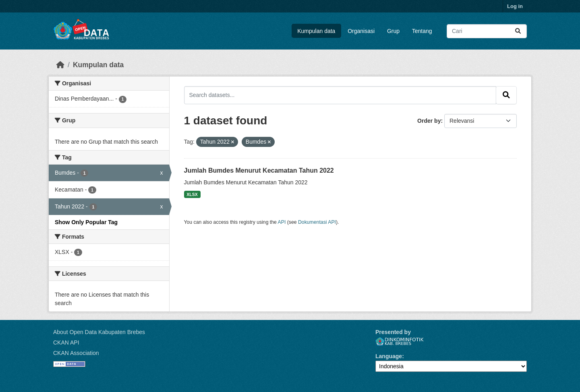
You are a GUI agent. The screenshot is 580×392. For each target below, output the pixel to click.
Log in (515, 6)
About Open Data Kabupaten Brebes (99, 332)
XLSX (192, 194)
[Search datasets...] (487, 31)
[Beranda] (60, 65)
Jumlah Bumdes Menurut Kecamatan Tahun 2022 (259, 170)
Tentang (422, 31)
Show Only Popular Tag (86, 222)
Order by (429, 121)
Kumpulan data (316, 31)
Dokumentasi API (317, 222)
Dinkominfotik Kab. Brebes (400, 341)
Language (389, 356)
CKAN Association (76, 353)
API (282, 222)
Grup (393, 31)
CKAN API (66, 342)
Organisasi (361, 31)
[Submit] (518, 31)
